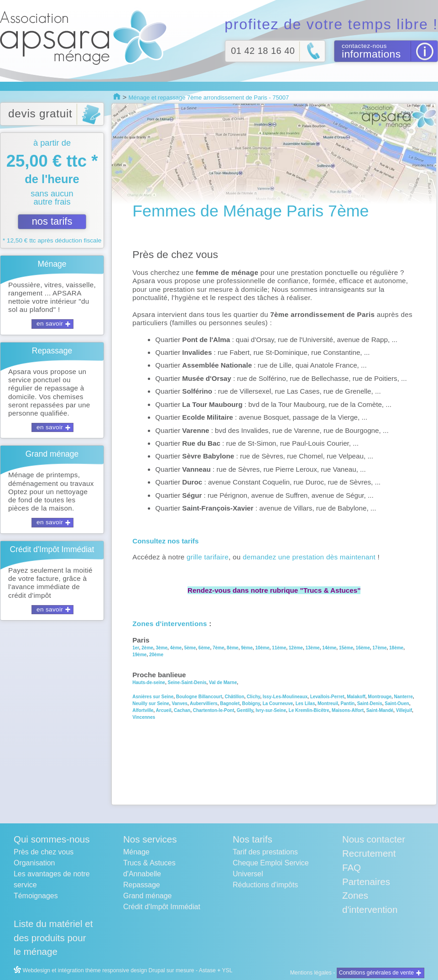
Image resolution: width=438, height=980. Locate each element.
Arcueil (164, 710)
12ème (296, 648)
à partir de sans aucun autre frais (52, 191)
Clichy (253, 697)
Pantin (348, 703)
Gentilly (245, 710)
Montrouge (380, 697)
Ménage (136, 852)
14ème (329, 648)
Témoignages (36, 896)
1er (136, 648)
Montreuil (328, 703)
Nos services (150, 839)
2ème (147, 648)
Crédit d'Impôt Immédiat (162, 907)
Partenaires (366, 882)
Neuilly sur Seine (151, 703)
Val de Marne (223, 682)
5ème (189, 648)
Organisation (34, 863)
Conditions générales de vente (376, 973)
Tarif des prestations (265, 852)
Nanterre (404, 697)
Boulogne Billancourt (199, 697)
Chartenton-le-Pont (214, 710)
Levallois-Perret (327, 697)
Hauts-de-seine (149, 682)
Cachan (181, 710)
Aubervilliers (204, 703)
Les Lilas (305, 703)
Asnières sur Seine (153, 697)
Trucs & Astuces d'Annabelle (149, 868)
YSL (227, 970)
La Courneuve (278, 703)
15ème (346, 648)
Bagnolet (230, 703)
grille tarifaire (208, 557)
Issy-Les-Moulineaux (285, 697)
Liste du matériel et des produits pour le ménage (53, 938)
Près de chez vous (44, 852)
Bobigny (251, 703)
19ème (139, 655)
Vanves (179, 703)
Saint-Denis (370, 703)
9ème (247, 648)
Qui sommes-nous (52, 839)
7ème (219, 648)
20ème (156, 655)
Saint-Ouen (397, 703)
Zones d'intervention (370, 902)
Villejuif (404, 710)
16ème (363, 648)
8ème (233, 648)
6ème (204, 648)
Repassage (142, 885)
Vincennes (144, 717)
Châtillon (235, 697)
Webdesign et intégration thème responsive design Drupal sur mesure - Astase (115, 970)
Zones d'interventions (170, 624)
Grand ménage (147, 896)
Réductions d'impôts (265, 885)
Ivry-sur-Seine (271, 710)
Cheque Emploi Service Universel (271, 868)
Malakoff (355, 697)
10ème (262, 648)
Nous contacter (374, 839)
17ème (379, 648)
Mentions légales (311, 973)
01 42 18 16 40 (263, 51)
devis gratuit (40, 113)
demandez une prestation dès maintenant (309, 557)
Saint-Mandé (380, 710)
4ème (176, 648)
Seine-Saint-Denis (187, 682)
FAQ (352, 867)
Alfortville (143, 710)
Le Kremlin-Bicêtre (309, 710)
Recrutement (369, 853)
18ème (396, 648)
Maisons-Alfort (348, 710)
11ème (279, 648)
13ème (313, 648)
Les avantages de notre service (52, 879)
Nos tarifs (253, 839)
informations (371, 54)
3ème (162, 648)
